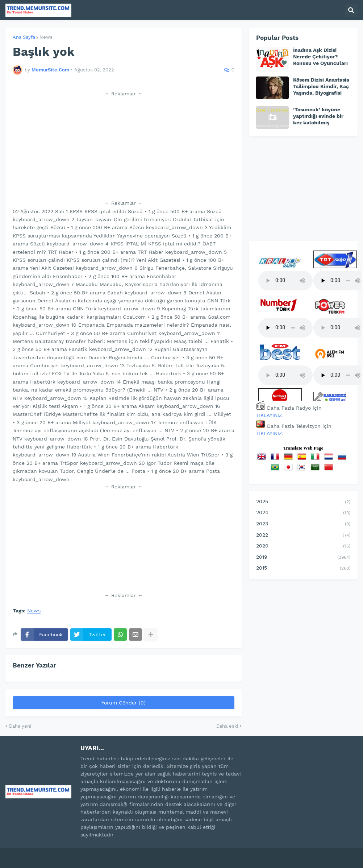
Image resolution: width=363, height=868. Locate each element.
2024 (303, 513)
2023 (303, 524)
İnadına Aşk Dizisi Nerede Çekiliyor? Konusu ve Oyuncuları (320, 57)
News (46, 37)
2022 (303, 536)
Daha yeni (20, 726)
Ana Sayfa (24, 37)
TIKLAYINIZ (269, 415)
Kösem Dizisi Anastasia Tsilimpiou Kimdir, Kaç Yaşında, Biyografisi (321, 86)
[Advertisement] (124, 148)
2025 (303, 502)
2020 (303, 546)
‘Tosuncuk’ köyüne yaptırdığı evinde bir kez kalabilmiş (318, 116)
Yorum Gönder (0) (124, 703)
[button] (351, 10)
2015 (303, 569)
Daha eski (227, 726)
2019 (303, 558)
